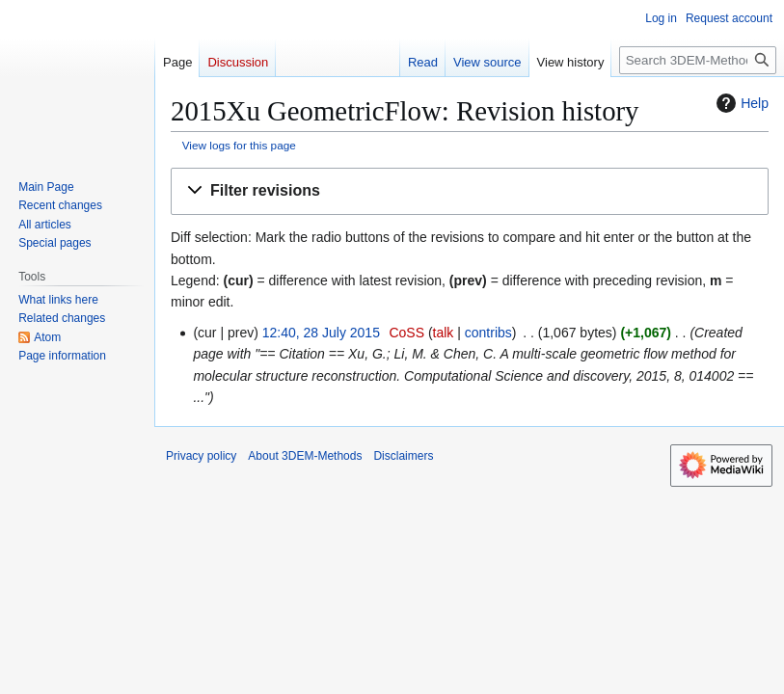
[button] (470, 191)
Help (740, 103)
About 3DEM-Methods (305, 456)
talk (444, 333)
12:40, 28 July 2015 (321, 333)
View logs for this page (239, 145)
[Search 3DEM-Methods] (698, 60)
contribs (488, 333)
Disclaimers (403, 456)
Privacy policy (201, 456)
